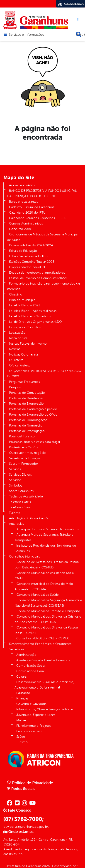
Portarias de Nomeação (26, 425)
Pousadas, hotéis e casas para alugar (35, 442)
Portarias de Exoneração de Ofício (33, 415)
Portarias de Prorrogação (27, 431)
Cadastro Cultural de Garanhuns (32, 207)
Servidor (15, 480)
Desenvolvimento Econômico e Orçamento (40, 644)
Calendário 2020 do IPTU (27, 213)
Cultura (21, 677)
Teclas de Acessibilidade (26, 496)
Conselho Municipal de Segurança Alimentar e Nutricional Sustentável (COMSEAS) (48, 603)
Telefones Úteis (20, 502)
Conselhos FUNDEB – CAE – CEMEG (43, 638)
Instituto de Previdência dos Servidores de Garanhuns (45, 548)
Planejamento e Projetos (34, 726)
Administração (26, 655)
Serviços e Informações (26, 35)
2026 (45, 866)
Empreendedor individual (27, 267)
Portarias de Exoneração (26, 404)
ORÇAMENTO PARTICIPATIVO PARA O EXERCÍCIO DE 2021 (44, 374)
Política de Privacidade (30, 783)
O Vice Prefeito (20, 365)
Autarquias (16, 524)
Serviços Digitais (20, 475)
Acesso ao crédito (22, 185)
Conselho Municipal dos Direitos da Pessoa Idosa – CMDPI (46, 630)
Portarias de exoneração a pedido (33, 409)
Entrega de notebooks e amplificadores (37, 273)
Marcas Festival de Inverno (28, 344)
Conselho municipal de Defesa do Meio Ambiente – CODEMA (44, 587)
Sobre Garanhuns (21, 491)
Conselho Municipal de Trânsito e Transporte (48, 611)
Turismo (15, 513)
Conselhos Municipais (24, 556)
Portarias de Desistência (26, 398)
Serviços (15, 469)
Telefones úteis (20, 507)
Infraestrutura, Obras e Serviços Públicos (45, 709)
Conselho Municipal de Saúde (38, 595)
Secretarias (16, 649)
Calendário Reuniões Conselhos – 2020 (38, 218)
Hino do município (22, 300)
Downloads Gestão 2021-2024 (31, 245)
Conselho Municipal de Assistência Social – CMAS (46, 576)
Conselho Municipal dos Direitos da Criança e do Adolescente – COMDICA (48, 619)
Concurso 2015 (20, 229)
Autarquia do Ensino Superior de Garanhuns (48, 529)
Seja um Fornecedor (24, 464)
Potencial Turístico (22, 436)
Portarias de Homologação (28, 420)
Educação (23, 693)
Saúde (21, 737)
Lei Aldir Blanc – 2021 (24, 305)
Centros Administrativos (26, 223)
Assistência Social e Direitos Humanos (43, 660)
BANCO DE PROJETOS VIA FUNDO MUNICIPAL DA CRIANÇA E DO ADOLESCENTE (42, 193)
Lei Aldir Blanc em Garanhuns (30, 316)
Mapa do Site (18, 338)
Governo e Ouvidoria (31, 704)
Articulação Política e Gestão (29, 518)
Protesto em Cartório (24, 447)
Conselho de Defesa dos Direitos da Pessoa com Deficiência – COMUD (47, 565)
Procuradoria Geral (30, 731)
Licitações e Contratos (25, 327)
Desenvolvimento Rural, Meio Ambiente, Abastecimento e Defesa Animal (44, 685)
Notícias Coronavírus (24, 355)
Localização (17, 333)
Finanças (22, 698)
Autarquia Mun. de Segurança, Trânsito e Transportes (44, 537)
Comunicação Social (31, 666)
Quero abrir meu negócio (27, 453)
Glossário (16, 294)
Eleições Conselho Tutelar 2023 (32, 262)
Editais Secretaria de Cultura (29, 256)
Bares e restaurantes (23, 202)
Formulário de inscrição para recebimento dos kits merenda (44, 286)
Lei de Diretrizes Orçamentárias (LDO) (36, 322)
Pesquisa (15, 387)
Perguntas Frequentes (24, 382)
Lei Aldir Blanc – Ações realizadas (33, 311)
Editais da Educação (23, 251)
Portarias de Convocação (27, 393)
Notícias (15, 349)
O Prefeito (16, 360)
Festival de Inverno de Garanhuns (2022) (38, 278)
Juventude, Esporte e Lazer (36, 715)
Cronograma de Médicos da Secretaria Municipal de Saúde (43, 237)
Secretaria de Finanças (25, 458)
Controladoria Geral (30, 671)
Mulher (21, 720)
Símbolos (16, 486)
